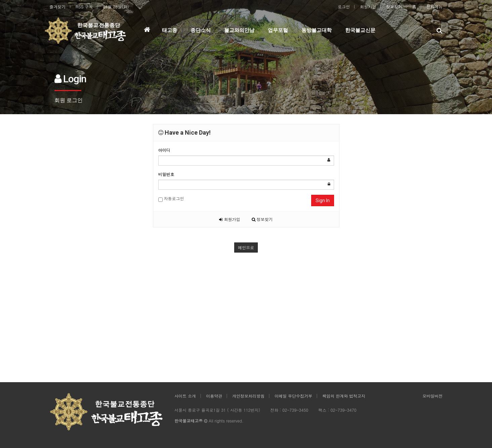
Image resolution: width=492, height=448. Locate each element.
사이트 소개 (185, 396)
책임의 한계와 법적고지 (344, 396)
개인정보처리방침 (248, 396)
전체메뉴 (435, 7)
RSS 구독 (84, 7)
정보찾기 (394, 7)
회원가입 (368, 7)
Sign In (323, 200)
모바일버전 (433, 396)
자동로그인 (171, 199)
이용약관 (214, 396)
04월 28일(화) (116, 7)
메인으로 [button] (246, 247)
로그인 (344, 7)
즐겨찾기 (57, 7)
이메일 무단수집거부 (293, 396)
